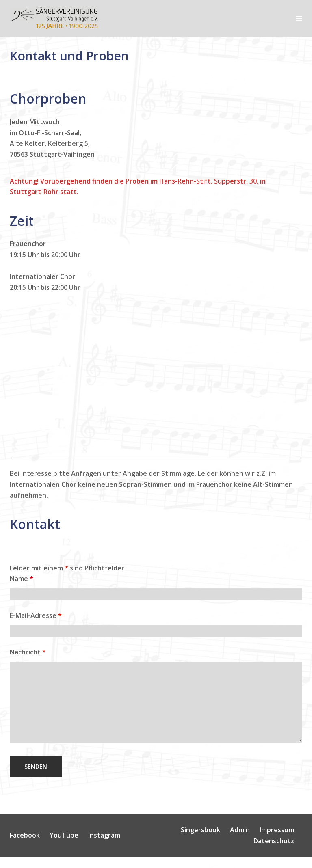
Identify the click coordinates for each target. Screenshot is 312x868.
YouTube (64, 835)
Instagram (104, 835)
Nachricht (28, 652)
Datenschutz (274, 841)
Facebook (25, 835)
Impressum (277, 830)
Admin (240, 830)
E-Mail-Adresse (36, 615)
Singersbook (200, 830)
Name (22, 579)
